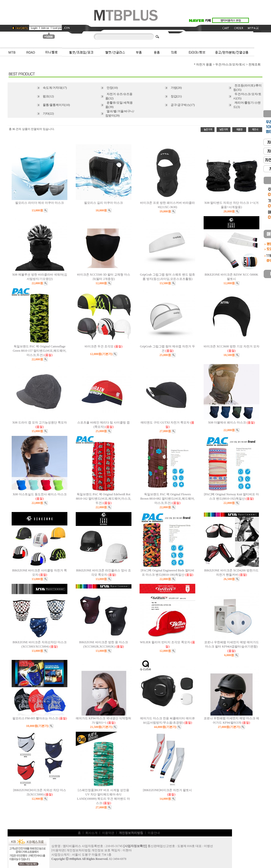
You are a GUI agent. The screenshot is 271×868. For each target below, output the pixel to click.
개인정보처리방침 (79, 850)
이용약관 (108, 833)
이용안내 (154, 833)
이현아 (127, 850)
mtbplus (75, 859)
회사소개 (91, 833)
